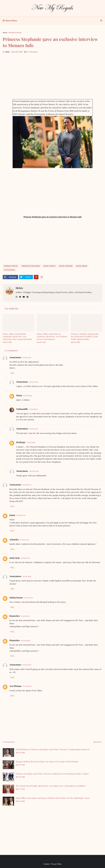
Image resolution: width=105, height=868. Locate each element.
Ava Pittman (15, 686)
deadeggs (21, 442)
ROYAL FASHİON (66, 266)
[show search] (101, 21)
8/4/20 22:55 (26, 616)
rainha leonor (16, 597)
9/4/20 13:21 (34, 429)
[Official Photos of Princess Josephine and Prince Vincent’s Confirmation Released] (8, 753)
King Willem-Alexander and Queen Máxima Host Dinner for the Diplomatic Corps (53, 798)
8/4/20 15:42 (21, 515)
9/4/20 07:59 (27, 686)
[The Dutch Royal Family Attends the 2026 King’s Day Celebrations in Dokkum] (8, 789)
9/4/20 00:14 (34, 409)
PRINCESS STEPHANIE (31, 266)
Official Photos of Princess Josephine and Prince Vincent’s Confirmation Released (52, 749)
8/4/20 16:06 (28, 396)
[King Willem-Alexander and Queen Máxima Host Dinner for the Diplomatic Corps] (8, 801)
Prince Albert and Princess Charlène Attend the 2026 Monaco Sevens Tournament (52, 336)
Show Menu (11, 20)
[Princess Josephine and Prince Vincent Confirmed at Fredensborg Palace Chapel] (8, 777)
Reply (12, 373)
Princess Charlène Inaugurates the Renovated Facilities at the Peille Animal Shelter (85, 336)
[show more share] (42, 277)
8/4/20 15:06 (34, 382)
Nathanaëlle (22, 409)
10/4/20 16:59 (34, 471)
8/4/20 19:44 (28, 598)
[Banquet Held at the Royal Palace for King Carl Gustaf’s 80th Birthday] (8, 765)
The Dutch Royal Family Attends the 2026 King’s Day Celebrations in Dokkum (51, 786)
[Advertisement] (52, 76)
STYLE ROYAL (10, 270)
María (19, 395)
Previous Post (9, 742)
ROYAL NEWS (82, 266)
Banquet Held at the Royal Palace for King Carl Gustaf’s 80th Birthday (47, 762)
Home (5, 33)
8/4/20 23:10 (27, 665)
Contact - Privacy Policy (53, 864)
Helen (19, 288)
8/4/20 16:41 (25, 540)
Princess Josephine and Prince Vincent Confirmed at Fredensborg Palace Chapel (52, 774)
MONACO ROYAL (15, 33)
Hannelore (15, 616)
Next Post (97, 742)
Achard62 (14, 539)
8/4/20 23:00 (26, 641)
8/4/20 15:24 (27, 485)
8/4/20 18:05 (27, 576)
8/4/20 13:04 (27, 358)
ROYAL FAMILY (49, 266)
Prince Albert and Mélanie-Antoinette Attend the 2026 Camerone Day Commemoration (17, 336)
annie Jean (15, 558)
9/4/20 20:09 (31, 442)
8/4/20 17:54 (25, 558)
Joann (12, 515)
